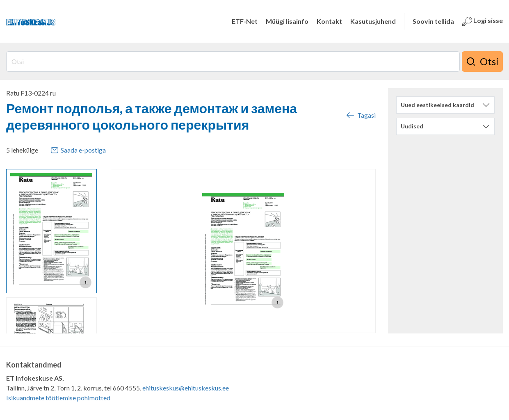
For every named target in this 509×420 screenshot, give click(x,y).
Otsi (482, 62)
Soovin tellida (433, 21)
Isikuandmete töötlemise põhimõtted (58, 398)
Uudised (412, 126)
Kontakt (329, 21)
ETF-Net (245, 21)
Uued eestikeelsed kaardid (437, 105)
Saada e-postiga (78, 150)
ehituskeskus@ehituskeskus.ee (186, 388)
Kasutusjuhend (373, 21)
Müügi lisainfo (287, 21)
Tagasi (361, 115)
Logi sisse (483, 21)
